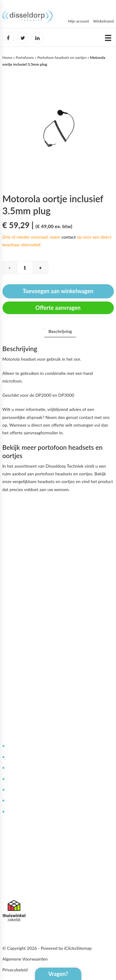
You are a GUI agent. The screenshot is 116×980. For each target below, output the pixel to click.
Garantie (15, 800)
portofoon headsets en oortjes (64, 474)
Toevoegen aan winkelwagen (58, 291)
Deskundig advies (24, 746)
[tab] (60, 332)
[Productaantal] (25, 268)
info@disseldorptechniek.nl (28, 888)
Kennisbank (18, 779)
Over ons (16, 638)
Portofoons (25, 57)
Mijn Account (20, 627)
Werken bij (17, 649)
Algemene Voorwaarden (25, 959)
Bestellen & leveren (26, 660)
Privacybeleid (15, 970)
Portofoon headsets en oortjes (62, 57)
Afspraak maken (22, 682)
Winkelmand (103, 21)
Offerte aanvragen (58, 308)
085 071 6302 (16, 880)
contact (69, 237)
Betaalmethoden (23, 671)
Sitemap (84, 948)
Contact (15, 789)
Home (7, 57)
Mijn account (79, 21)
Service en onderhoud (28, 757)
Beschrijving (60, 331)
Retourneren (19, 811)
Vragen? (58, 974)
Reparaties (17, 767)
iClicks (70, 948)
